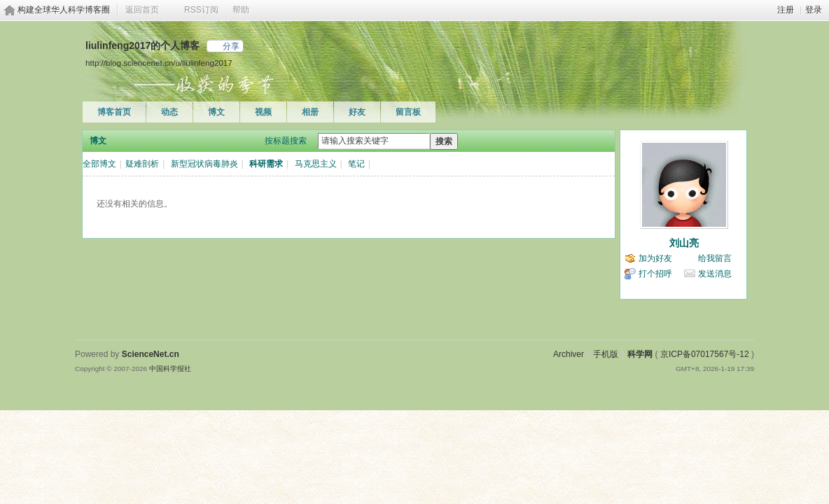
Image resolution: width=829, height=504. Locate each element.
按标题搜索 (286, 141)
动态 (169, 112)
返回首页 (142, 10)
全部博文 (99, 164)
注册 (786, 10)
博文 (216, 112)
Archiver (569, 354)
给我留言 (715, 258)
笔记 (356, 164)
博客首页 (114, 112)
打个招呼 (655, 274)
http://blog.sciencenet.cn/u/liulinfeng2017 (159, 63)
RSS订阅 (201, 10)
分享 (231, 46)
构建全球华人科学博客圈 (64, 10)
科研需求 (266, 164)
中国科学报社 (170, 369)
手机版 (606, 354)
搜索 (444, 141)
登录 (814, 10)
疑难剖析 (142, 164)
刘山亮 (684, 243)
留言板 (408, 112)
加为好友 (655, 258)
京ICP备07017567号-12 (705, 354)
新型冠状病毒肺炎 (204, 164)
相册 (310, 112)
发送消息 (715, 274)
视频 (263, 112)
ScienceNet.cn (151, 354)
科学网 (640, 354)
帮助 (241, 10)
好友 (357, 112)
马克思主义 (316, 164)
